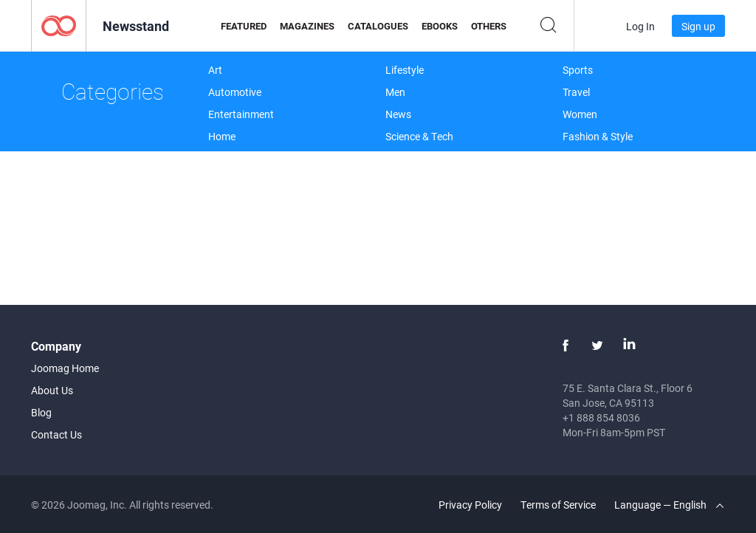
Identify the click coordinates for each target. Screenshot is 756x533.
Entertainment (241, 114)
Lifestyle (405, 70)
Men (395, 92)
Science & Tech (419, 136)
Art (215, 70)
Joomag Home (65, 368)
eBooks (440, 26)
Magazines (307, 26)
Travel (576, 92)
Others (489, 26)
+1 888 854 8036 (601, 417)
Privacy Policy (470, 505)
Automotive (235, 92)
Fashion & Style (598, 136)
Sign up (698, 26)
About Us (52, 390)
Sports (578, 70)
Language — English (669, 505)
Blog (41, 412)
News (398, 114)
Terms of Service (558, 505)
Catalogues (378, 26)
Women (580, 114)
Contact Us (56, 434)
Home (222, 136)
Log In (640, 26)
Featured (244, 26)
